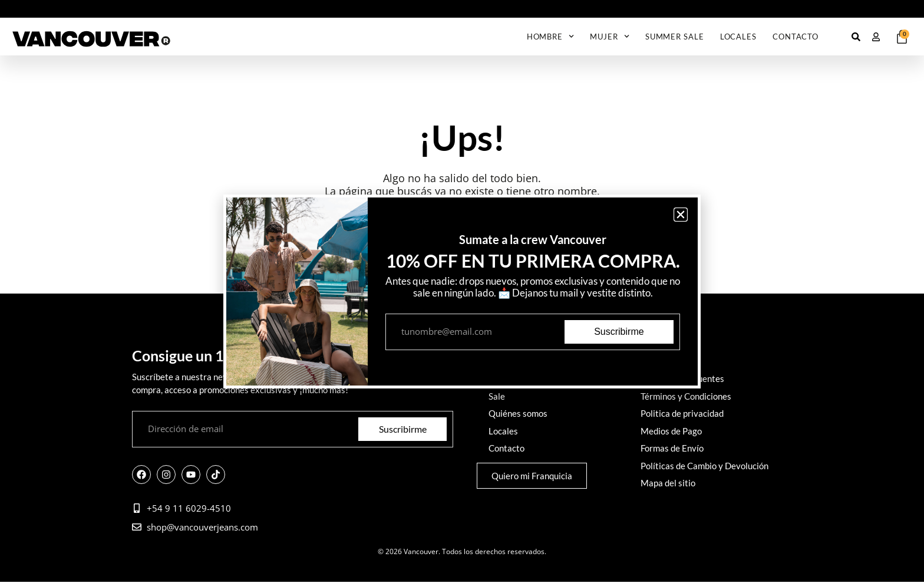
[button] (681, 215)
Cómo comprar (669, 363)
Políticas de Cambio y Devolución (704, 462)
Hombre (551, 36)
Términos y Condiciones (686, 396)
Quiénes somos (518, 412)
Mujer (610, 36)
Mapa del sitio (668, 478)
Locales (738, 37)
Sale (497, 396)
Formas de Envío (672, 445)
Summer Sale (675, 37)
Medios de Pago (671, 429)
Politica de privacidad (682, 412)
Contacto (796, 37)
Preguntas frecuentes (682, 379)
